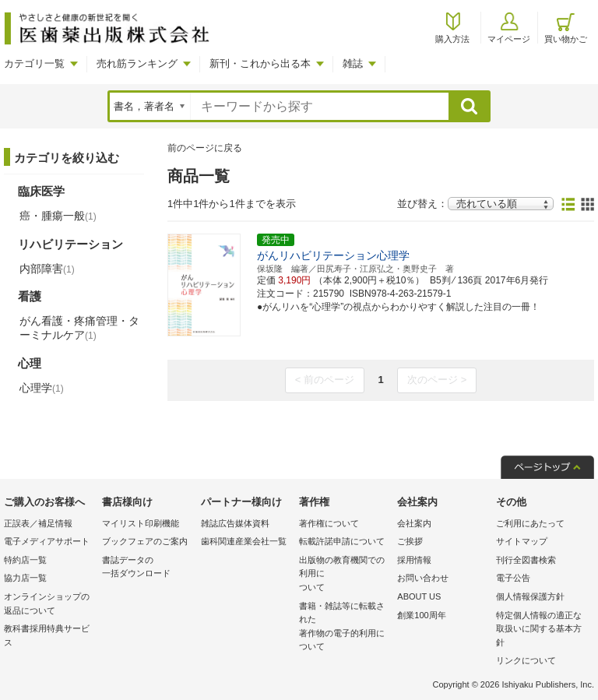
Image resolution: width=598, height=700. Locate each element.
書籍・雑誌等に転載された (344, 628)
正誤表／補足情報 (38, 523)
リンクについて (526, 660)
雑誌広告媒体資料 (235, 523)
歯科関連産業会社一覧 (244, 541)
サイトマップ (522, 541)
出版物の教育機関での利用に (344, 575)
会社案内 (414, 523)
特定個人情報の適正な (541, 630)
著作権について (329, 523)
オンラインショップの (49, 605)
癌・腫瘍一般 (58, 216)
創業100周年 (421, 615)
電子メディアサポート (47, 541)
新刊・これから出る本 (260, 63)
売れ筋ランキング (137, 63)
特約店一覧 (25, 560)
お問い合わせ (423, 578)
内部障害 (47, 269)
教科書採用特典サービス (47, 635)
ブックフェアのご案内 (145, 541)
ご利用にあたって (530, 523)
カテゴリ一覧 (34, 63)
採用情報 (414, 560)
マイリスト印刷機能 (141, 523)
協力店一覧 (25, 578)
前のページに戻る (205, 148)
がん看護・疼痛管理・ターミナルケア (79, 328)
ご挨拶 (410, 541)
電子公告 (513, 578)
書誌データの (147, 568)
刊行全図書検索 (526, 560)
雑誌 (353, 63)
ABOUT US (419, 596)
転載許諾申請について (342, 541)
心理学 (42, 388)
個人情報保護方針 (530, 596)
